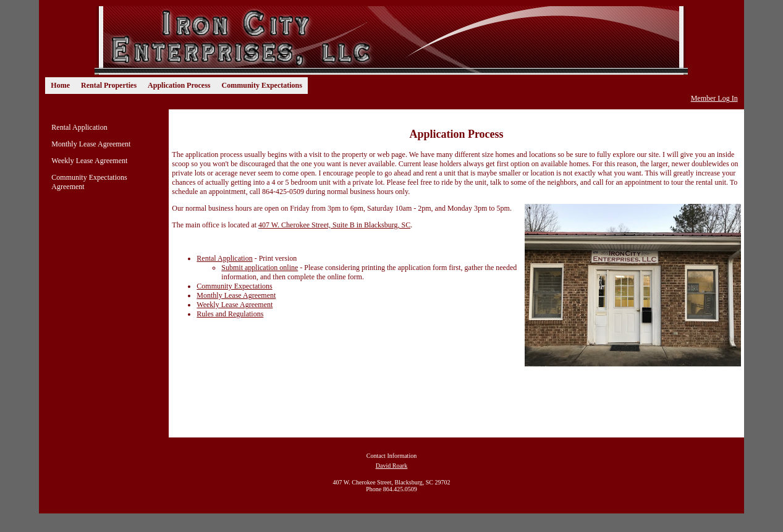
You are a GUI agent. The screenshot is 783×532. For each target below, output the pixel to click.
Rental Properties (109, 85)
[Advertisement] (311, 404)
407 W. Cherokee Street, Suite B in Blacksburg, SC (334, 225)
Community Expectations (262, 85)
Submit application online (260, 268)
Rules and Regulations (230, 314)
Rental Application (79, 127)
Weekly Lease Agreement (89, 161)
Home (60, 85)
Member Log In (714, 98)
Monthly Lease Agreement (91, 144)
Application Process (179, 85)
